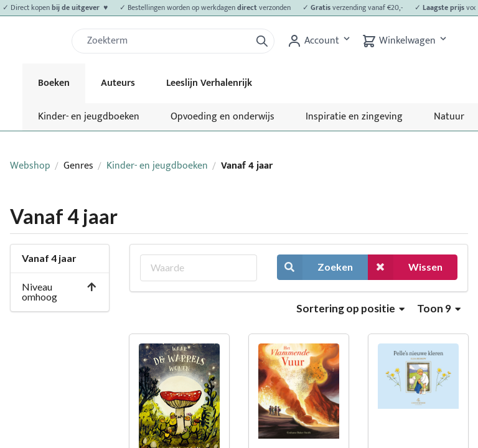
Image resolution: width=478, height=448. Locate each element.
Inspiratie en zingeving (354, 117)
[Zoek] (166, 41)
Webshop (30, 166)
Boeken (54, 83)
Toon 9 (439, 308)
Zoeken (315, 267)
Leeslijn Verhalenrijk (209, 83)
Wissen (405, 267)
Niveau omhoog (59, 292)
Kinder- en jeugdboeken (89, 117)
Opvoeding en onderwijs (223, 117)
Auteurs (118, 83)
